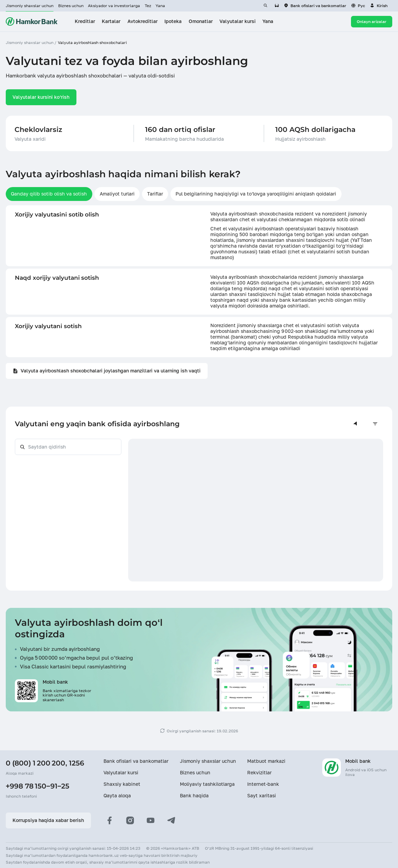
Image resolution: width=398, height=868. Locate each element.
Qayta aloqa (117, 796)
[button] (379, 6)
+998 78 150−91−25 (38, 786)
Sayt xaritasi (262, 796)
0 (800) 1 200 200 (36, 763)
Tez (148, 6)
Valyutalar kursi (121, 773)
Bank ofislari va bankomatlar (136, 761)
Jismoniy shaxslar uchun (30, 6)
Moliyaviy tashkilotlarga (207, 784)
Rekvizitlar (259, 773)
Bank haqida (194, 796)
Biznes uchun (71, 6)
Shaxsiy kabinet (122, 784)
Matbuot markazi (266, 761)
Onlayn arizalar (372, 21)
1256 (77, 763)
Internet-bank (263, 784)
